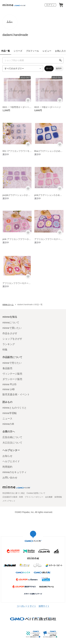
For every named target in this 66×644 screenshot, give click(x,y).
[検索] (60, 60)
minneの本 (8, 424)
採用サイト (44, 606)
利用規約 (7, 467)
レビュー (47, 51)
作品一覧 (6, 51)
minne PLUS (9, 384)
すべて (49, 68)
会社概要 (49, 497)
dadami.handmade (15, 35)
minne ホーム (8, 305)
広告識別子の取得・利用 (13, 497)
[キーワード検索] (33, 60)
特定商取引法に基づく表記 (14, 493)
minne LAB (9, 389)
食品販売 (7, 368)
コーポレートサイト (26, 606)
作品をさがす (10, 333)
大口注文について (12, 443)
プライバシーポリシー (34, 497)
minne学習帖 (10, 413)
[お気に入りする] (28, 100)
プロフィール (32, 51)
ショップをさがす (12, 339)
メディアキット (9, 501)
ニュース (7, 419)
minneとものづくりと (15, 408)
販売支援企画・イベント (16, 394)
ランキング (9, 344)
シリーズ (18, 51)
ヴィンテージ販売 (12, 374)
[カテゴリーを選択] (23, 68)
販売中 (59, 68)
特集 (5, 350)
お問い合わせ (10, 478)
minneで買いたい (12, 328)
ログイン (50, 5)
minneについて (11, 323)
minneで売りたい (12, 363)
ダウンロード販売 (12, 379)
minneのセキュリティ (15, 472)
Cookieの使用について (36, 493)
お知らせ (7, 456)
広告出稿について (12, 437)
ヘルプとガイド (11, 461)
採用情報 (58, 497)
